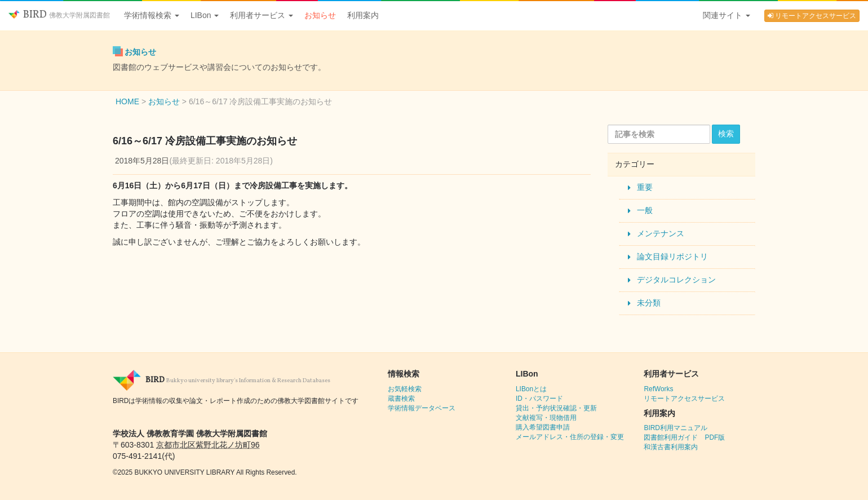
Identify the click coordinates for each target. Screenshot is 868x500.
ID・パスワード (539, 399)
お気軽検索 (405, 389)
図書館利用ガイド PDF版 (684, 437)
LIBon (205, 15)
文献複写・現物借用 (546, 418)
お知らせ (320, 15)
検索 (726, 134)
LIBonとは (531, 389)
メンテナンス (661, 233)
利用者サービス (262, 15)
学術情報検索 (152, 15)
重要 (645, 187)
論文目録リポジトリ (672, 256)
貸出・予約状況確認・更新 (556, 408)
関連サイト (727, 15)
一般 (645, 210)
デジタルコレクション (676, 280)
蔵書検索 (401, 399)
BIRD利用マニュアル (675, 428)
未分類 (649, 303)
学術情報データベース (422, 408)
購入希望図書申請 (543, 427)
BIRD (59, 15)
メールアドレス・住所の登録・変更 (570, 437)
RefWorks (658, 389)
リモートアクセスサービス (812, 16)
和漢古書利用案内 (671, 447)
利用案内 (363, 15)
